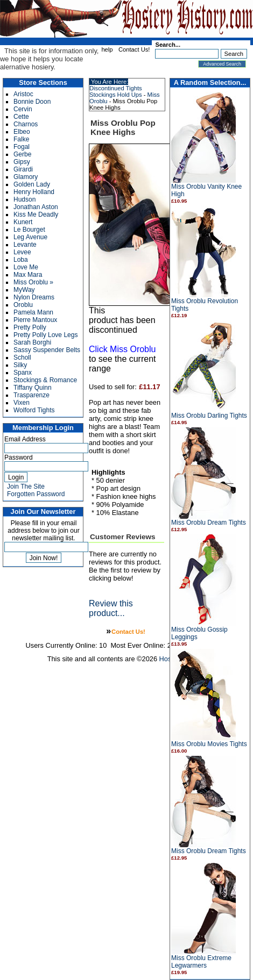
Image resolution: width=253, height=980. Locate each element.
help (107, 49)
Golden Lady (32, 184)
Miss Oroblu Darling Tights (209, 416)
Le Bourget (29, 230)
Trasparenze (31, 395)
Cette (21, 117)
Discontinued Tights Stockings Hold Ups (116, 91)
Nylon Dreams (34, 297)
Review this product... (111, 608)
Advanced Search (222, 64)
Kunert (23, 222)
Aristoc (23, 94)
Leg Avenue (30, 237)
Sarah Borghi (32, 342)
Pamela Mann (33, 312)
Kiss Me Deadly (36, 214)
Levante (25, 245)
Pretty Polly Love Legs (45, 335)
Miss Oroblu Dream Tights (209, 523)
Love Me (26, 267)
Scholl (22, 357)
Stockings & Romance (45, 380)
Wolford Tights (34, 410)
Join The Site (26, 487)
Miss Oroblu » (33, 282)
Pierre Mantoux (35, 320)
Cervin (23, 109)
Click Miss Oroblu (122, 349)
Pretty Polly (30, 327)
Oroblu (23, 305)
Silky (20, 365)
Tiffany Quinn (33, 388)
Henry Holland (34, 192)
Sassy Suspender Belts (47, 350)
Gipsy (22, 162)
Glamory (26, 177)
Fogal (22, 147)
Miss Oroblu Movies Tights (209, 744)
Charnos (26, 124)
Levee (22, 252)
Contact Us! (134, 49)
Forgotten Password (36, 494)
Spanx (23, 373)
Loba (21, 260)
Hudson (24, 199)
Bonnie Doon (32, 102)
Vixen (22, 403)
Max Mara (28, 275)
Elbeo (22, 132)
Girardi (23, 169)
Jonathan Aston (36, 207)
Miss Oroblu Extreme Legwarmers (201, 962)
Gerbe (22, 154)
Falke (21, 139)
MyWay (24, 290)
